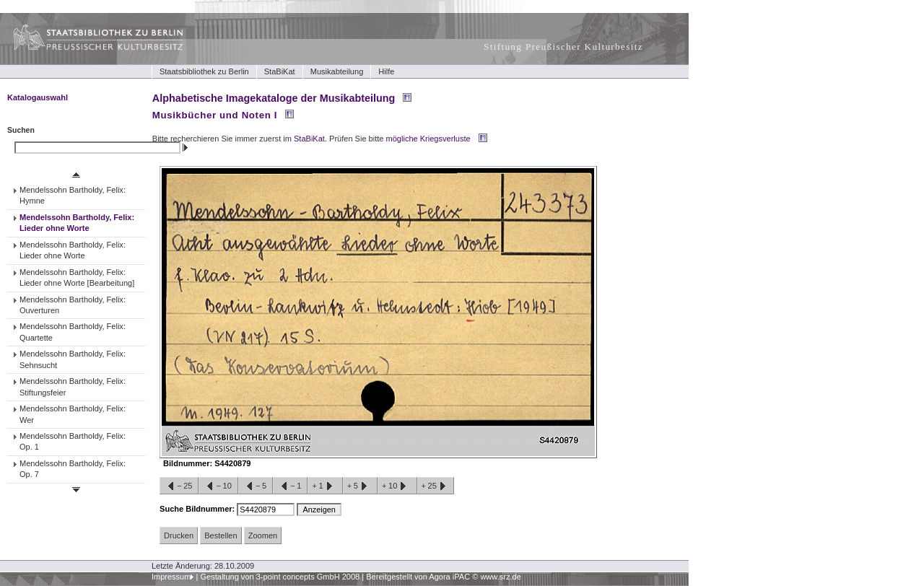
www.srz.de (500, 577)
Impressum (171, 577)
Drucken (179, 535)
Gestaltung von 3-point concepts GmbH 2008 (280, 577)
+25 (436, 486)
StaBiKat (280, 71)
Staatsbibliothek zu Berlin (204, 71)
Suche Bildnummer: (198, 509)
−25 (179, 486)
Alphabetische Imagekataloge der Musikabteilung (274, 98)
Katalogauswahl (38, 97)
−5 (256, 486)
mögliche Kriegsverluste (428, 139)
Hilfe (386, 71)
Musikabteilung (337, 71)
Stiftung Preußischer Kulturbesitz (563, 47)
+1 (325, 486)
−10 (218, 486)
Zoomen (263, 535)
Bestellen (221, 535)
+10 (397, 486)
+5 (360, 486)
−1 (290, 486)
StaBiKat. (310, 139)
